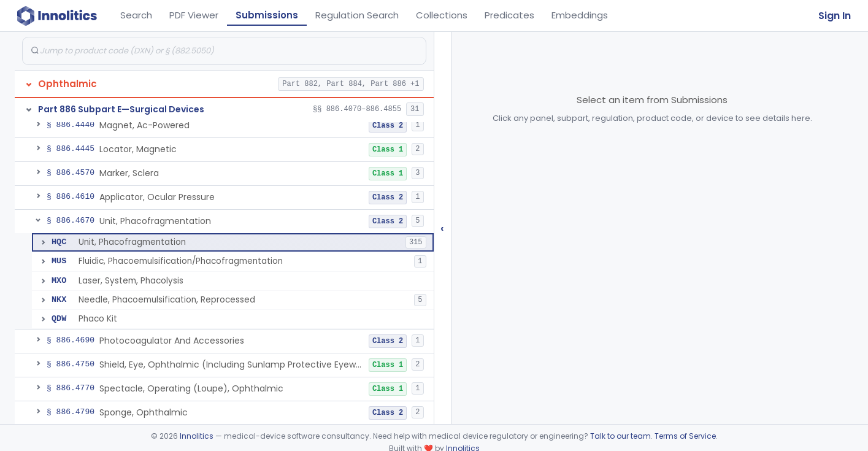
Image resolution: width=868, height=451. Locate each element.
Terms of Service (685, 436)
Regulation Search (357, 15)
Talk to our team (620, 436)
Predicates (509, 15)
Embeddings (580, 15)
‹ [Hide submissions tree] (442, 228)
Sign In (835, 16)
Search (136, 15)
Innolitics (197, 436)
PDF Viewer (194, 15)
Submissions (267, 15)
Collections (442, 15)
